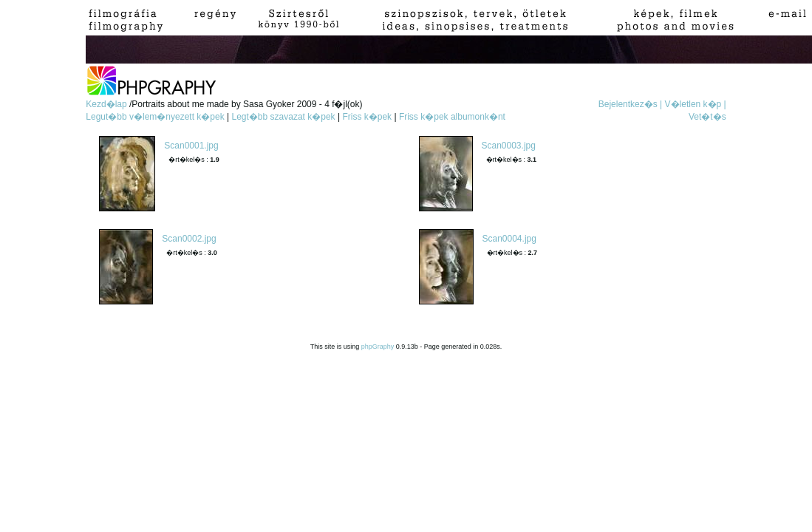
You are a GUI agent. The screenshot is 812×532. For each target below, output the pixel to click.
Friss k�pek (367, 117)
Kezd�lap (108, 104)
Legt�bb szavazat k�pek (284, 117)
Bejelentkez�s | (631, 104)
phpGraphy (378, 347)
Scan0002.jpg (189, 239)
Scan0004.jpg (509, 239)
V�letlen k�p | (696, 104)
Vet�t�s (707, 117)
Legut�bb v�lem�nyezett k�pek (155, 117)
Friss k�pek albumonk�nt (452, 117)
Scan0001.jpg (191, 146)
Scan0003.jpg (509, 146)
